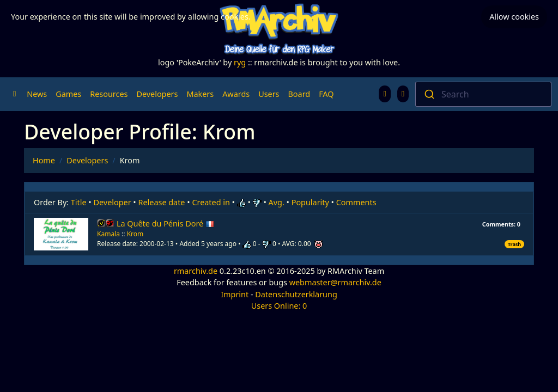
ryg (240, 62)
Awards (236, 94)
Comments (356, 202)
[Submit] (429, 94)
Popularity (310, 202)
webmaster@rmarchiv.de (335, 282)
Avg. (277, 202)
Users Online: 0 (279, 306)
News (37, 94)
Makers (200, 94)
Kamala (108, 234)
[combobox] (483, 94)
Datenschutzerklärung (296, 294)
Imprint (235, 294)
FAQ (326, 94)
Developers (157, 94)
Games (68, 94)
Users (269, 94)
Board (299, 94)
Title (79, 202)
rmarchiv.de (196, 271)
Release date (162, 202)
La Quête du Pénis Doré (165, 223)
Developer (113, 202)
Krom (135, 234)
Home (44, 160)
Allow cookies (514, 17)
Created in (211, 202)
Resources (109, 94)
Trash (514, 244)
